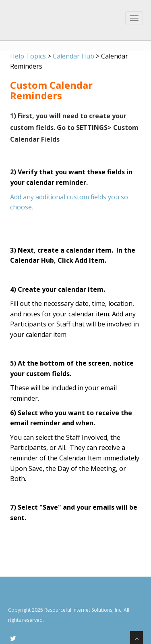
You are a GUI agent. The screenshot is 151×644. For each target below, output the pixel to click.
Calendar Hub (73, 56)
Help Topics (28, 56)
